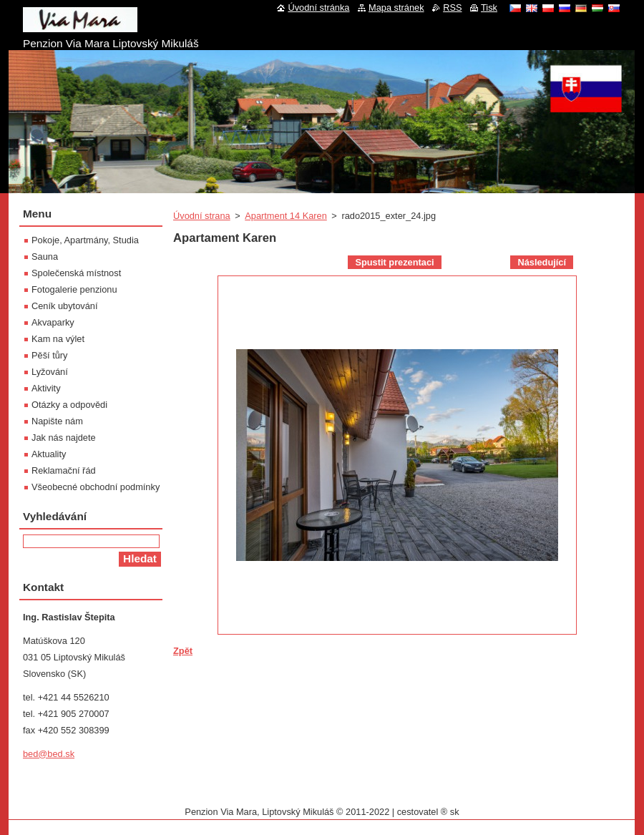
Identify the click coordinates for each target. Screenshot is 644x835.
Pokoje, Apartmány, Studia (85, 240)
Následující (542, 262)
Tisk (489, 8)
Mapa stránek (396, 8)
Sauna (45, 257)
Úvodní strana (202, 216)
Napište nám (57, 421)
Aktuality (49, 454)
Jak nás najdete (64, 438)
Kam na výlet (58, 339)
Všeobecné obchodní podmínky (96, 487)
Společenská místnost (76, 273)
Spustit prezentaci (394, 262)
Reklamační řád (64, 470)
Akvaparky (53, 322)
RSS (452, 8)
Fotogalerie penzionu (74, 289)
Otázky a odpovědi (69, 405)
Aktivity (46, 388)
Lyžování (50, 372)
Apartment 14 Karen (286, 216)
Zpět (183, 651)
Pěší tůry (50, 355)
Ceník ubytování (64, 306)
